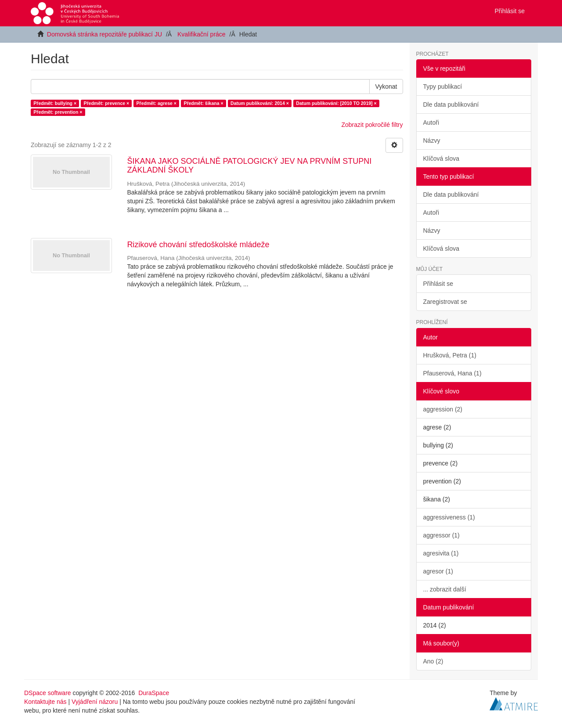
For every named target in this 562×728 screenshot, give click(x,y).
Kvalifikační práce (202, 34)
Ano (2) (433, 661)
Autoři (431, 123)
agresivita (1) (441, 553)
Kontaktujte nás (45, 702)
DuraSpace (154, 693)
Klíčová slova (441, 159)
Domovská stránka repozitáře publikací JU (104, 34)
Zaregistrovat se (445, 302)
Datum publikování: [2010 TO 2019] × (336, 103)
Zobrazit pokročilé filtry (372, 125)
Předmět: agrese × (157, 103)
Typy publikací (443, 86)
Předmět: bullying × (55, 103)
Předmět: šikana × (203, 103)
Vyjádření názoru (95, 702)
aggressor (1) (441, 535)
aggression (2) (443, 409)
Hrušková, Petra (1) (450, 355)
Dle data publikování (451, 105)
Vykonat (386, 86)
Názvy (432, 141)
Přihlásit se (438, 284)
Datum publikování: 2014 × (260, 103)
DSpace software (48, 693)
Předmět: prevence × (107, 103)
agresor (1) (438, 571)
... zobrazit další (445, 589)
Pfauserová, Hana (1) (452, 373)
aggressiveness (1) (449, 517)
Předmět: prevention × (58, 112)
